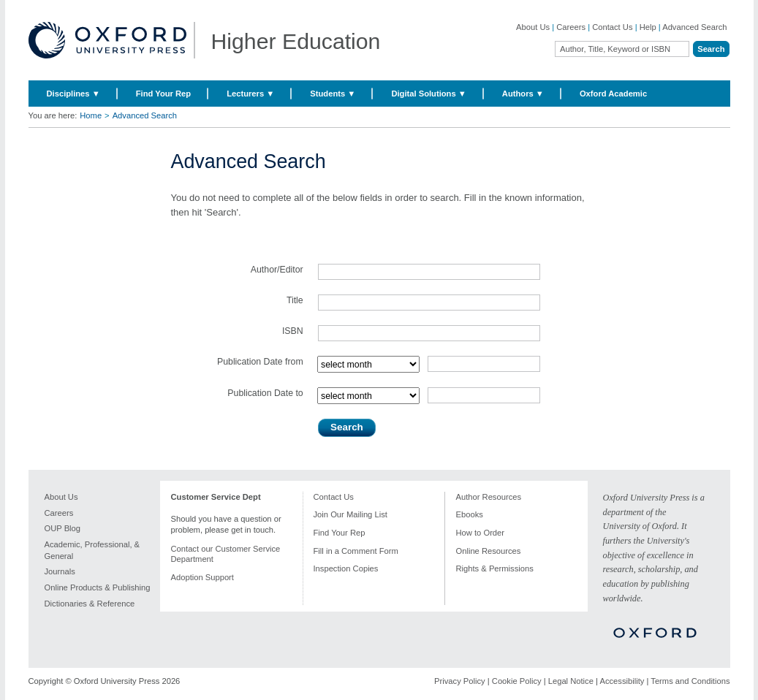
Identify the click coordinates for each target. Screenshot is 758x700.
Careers (571, 27)
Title (295, 300)
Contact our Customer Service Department (226, 554)
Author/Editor (277, 270)
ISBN (293, 331)
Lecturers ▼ (250, 94)
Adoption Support (202, 577)
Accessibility (622, 681)
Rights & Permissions (495, 568)
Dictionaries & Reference (90, 604)
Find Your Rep (163, 94)
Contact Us (612, 27)
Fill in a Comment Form (356, 551)
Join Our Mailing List (350, 514)
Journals (60, 571)
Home (91, 115)
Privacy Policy (460, 681)
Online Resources (489, 551)
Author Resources (489, 497)
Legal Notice (571, 681)
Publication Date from (260, 362)
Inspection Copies (346, 568)
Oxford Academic (613, 94)
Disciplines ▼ (73, 94)
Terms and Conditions (690, 681)
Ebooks (470, 514)
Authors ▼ (523, 94)
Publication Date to (265, 393)
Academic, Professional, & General (92, 550)
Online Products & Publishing (98, 587)
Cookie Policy (517, 681)
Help (648, 27)
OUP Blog (63, 528)
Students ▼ (333, 94)
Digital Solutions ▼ (428, 94)
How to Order (481, 533)
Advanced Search (694, 27)
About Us (533, 27)
